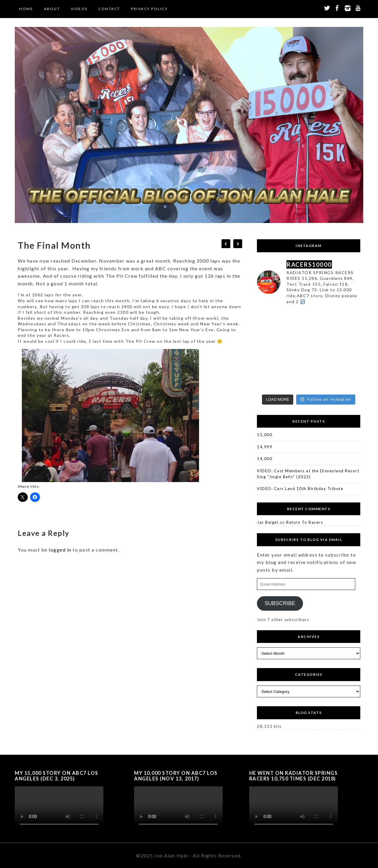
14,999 (265, 447)
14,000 (265, 459)
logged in (60, 550)
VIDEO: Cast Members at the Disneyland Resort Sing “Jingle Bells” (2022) (308, 474)
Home (26, 9)
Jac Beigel (268, 522)
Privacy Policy (149, 9)
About (52, 9)
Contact (109, 9)
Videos (79, 9)
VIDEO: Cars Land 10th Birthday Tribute (300, 489)
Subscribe (280, 603)
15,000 (265, 435)
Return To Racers (304, 522)
